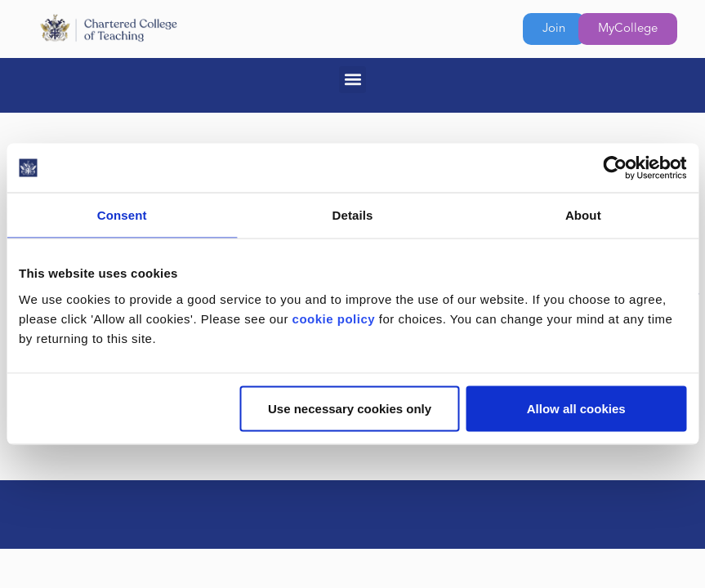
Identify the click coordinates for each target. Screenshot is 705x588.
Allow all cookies (576, 408)
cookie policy (334, 318)
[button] (352, 80)
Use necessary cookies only (350, 408)
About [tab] (583, 215)
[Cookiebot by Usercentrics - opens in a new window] (615, 168)
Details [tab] (353, 215)
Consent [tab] (122, 215)
